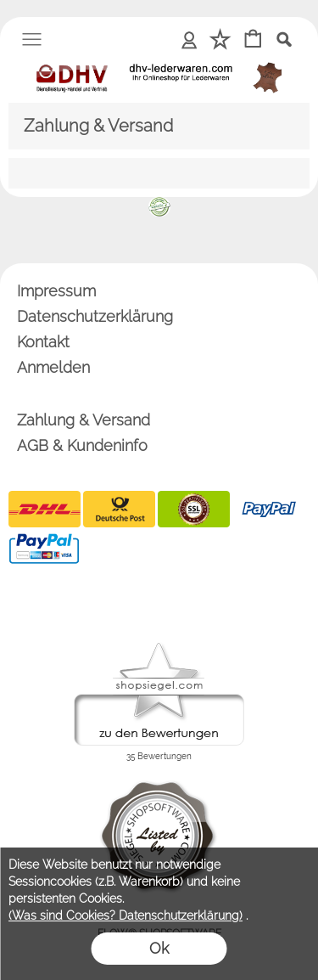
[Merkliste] (220, 40)
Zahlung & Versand (84, 420)
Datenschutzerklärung (95, 316)
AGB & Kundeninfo (82, 445)
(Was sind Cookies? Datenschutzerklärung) (126, 915)
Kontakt (43, 342)
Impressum (56, 291)
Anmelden (190, 39)
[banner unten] (159, 204)
